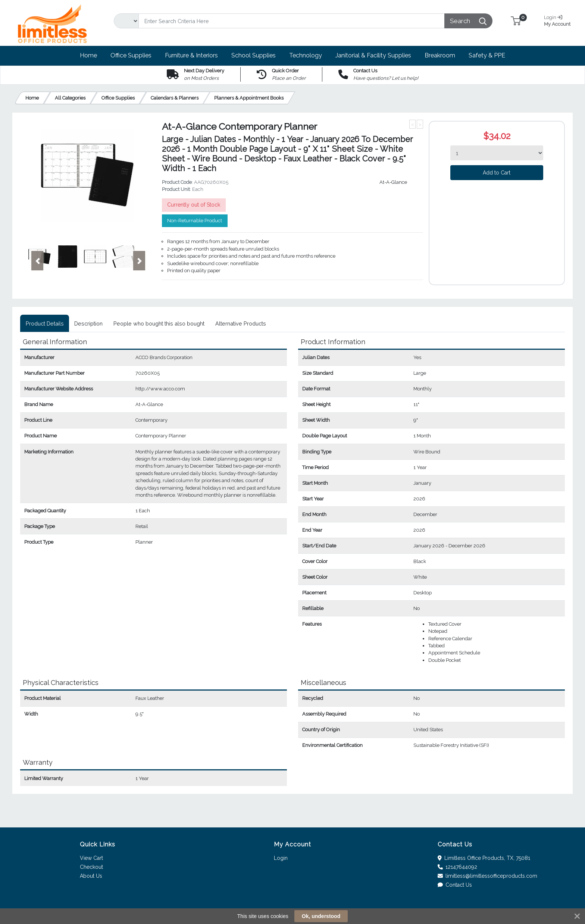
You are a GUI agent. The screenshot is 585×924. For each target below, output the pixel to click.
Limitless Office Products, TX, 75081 (484, 858)
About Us (91, 876)
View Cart (91, 858)
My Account (560, 20)
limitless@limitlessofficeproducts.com (488, 876)
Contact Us (455, 885)
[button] (516, 21)
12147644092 (458, 867)
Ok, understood (321, 916)
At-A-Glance (393, 182)
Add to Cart (497, 173)
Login (281, 858)
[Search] (292, 21)
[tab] (45, 323)
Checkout (91, 867)
